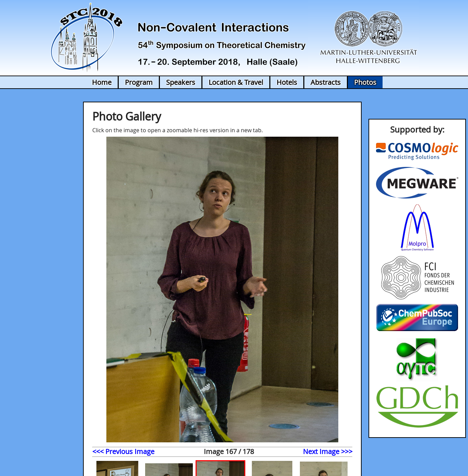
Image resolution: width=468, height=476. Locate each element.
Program (139, 82)
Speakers (181, 82)
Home (102, 82)
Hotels (287, 82)
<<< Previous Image (123, 451)
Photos (365, 82)
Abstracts (326, 82)
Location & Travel (236, 82)
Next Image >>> (328, 451)
